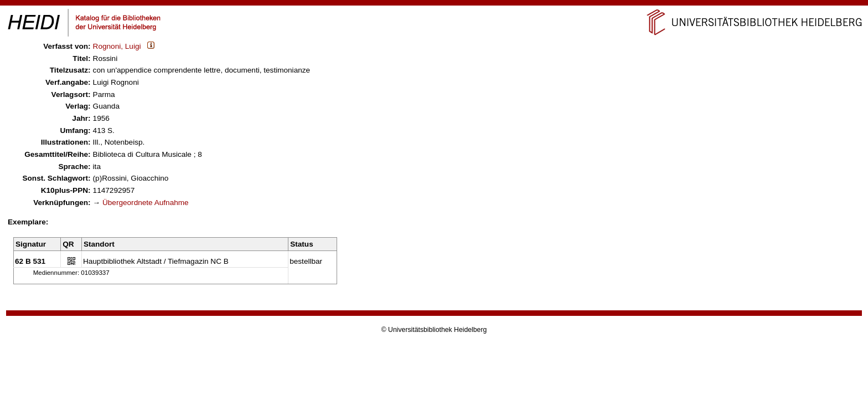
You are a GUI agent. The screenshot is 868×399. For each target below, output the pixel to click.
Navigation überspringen (434, 5)
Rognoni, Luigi (117, 46)
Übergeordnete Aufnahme (146, 203)
